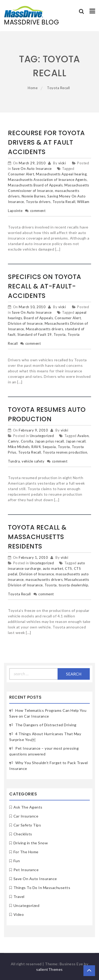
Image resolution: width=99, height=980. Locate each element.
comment (38, 211)
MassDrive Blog (31, 22)
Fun (17, 861)
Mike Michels (19, 447)
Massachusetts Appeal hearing (61, 174)
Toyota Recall (64, 202)
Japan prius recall (49, 441)
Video (19, 914)
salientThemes (49, 969)
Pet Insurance (26, 870)
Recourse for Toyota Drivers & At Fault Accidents (46, 142)
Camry (13, 441)
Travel (19, 897)
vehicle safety (33, 461)
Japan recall (76, 441)
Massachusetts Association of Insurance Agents (47, 180)
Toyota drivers (38, 202)
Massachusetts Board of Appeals (35, 185)
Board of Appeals (38, 318)
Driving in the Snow (31, 843)
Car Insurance (26, 816)
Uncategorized (42, 436)
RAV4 (36, 447)
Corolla (27, 441)
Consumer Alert (21, 174)
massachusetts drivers (44, 580)
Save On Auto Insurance (32, 169)
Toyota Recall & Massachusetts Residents (37, 537)
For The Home (26, 852)
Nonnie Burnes (34, 196)
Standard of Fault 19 (35, 334)
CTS (69, 568)
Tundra (14, 461)
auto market (53, 568)
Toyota (60, 334)
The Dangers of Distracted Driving (46, 725)
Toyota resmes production (65, 452)
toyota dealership (74, 585)
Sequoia (49, 447)
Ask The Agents (28, 807)
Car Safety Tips (27, 825)
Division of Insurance (25, 323)
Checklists (23, 834)
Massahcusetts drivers (45, 329)
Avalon (83, 436)
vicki (62, 163)
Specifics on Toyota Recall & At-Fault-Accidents (45, 286)
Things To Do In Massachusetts (42, 888)
